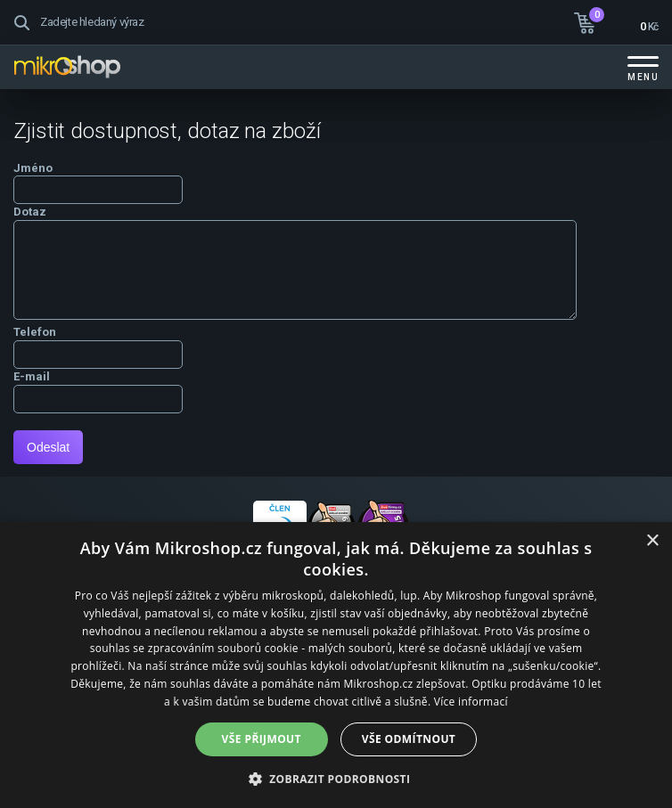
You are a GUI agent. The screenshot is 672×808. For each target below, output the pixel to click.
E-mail (32, 376)
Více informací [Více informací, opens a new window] (471, 702)
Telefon (35, 332)
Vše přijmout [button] (262, 739)
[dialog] (336, 665)
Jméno (33, 168)
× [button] (652, 541)
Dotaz (30, 212)
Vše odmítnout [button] (409, 739)
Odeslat (48, 447)
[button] (336, 778)
